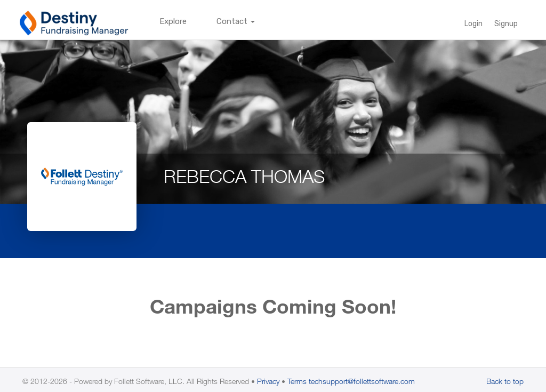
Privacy (268, 381)
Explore (173, 21)
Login (473, 24)
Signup (506, 24)
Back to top (505, 381)
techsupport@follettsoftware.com (362, 381)
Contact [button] (236, 21)
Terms (297, 381)
